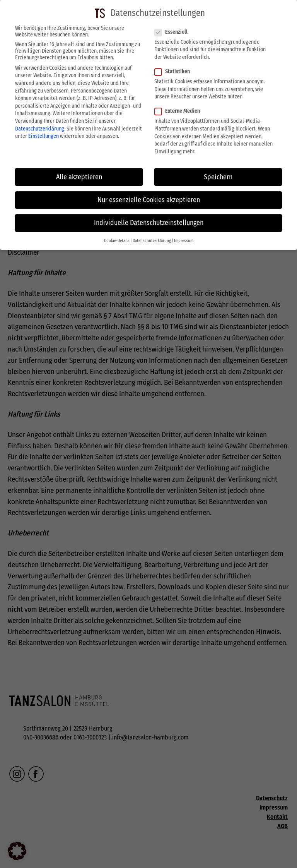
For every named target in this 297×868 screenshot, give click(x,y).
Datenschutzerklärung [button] (152, 234)
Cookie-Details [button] (117, 234)
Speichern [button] (218, 170)
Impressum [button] (184, 234)
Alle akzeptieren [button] (79, 170)
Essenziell (173, 25)
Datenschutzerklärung (40, 122)
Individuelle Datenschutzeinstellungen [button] (149, 216)
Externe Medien (180, 104)
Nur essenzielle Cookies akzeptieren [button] (149, 193)
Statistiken (175, 64)
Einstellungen (44, 129)
